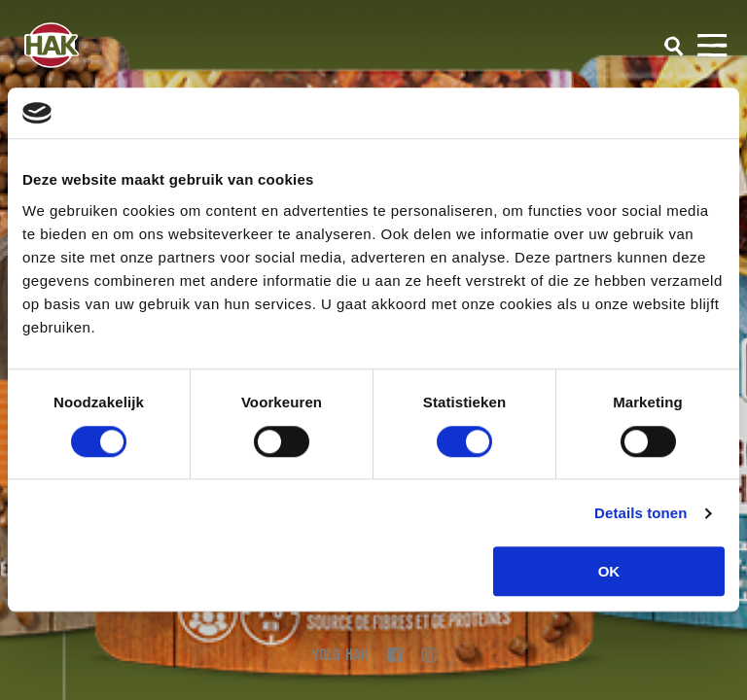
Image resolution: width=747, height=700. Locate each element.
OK (609, 571)
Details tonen (640, 513)
